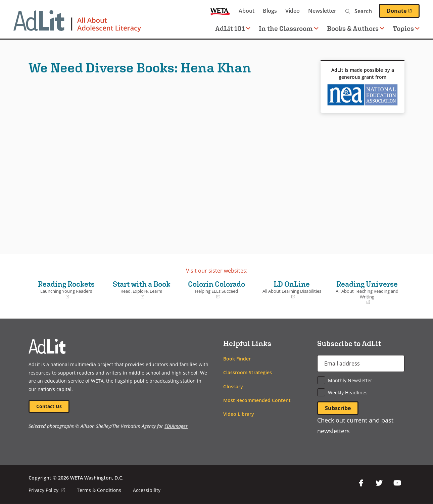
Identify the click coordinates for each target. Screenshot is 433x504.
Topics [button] (406, 28)
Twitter (379, 483)
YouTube (397, 483)
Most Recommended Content (257, 400)
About (247, 11)
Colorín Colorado (216, 290)
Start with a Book (141, 290)
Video (293, 11)
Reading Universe (367, 293)
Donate (403, 11)
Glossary (233, 386)
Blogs (270, 11)
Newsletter (322, 11)
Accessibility (147, 490)
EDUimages (176, 426)
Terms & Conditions (99, 490)
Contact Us (49, 406)
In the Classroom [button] (289, 28)
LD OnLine (292, 290)
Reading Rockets (66, 290)
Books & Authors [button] (356, 28)
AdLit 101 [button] (233, 28)
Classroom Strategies (248, 372)
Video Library (239, 414)
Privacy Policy (47, 490)
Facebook (361, 483)
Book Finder (237, 359)
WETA (220, 11)
